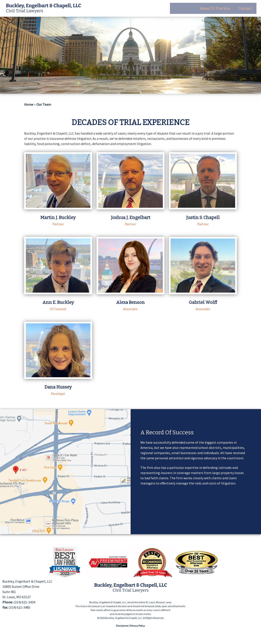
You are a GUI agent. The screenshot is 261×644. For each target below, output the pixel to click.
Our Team (180, 7)
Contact (244, 7)
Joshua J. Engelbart (130, 217)
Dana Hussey (58, 387)
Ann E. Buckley (58, 302)
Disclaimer (122, 626)
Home (29, 104)
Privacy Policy (137, 626)
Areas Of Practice (213, 7)
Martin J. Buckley (58, 217)
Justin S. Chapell (203, 217)
